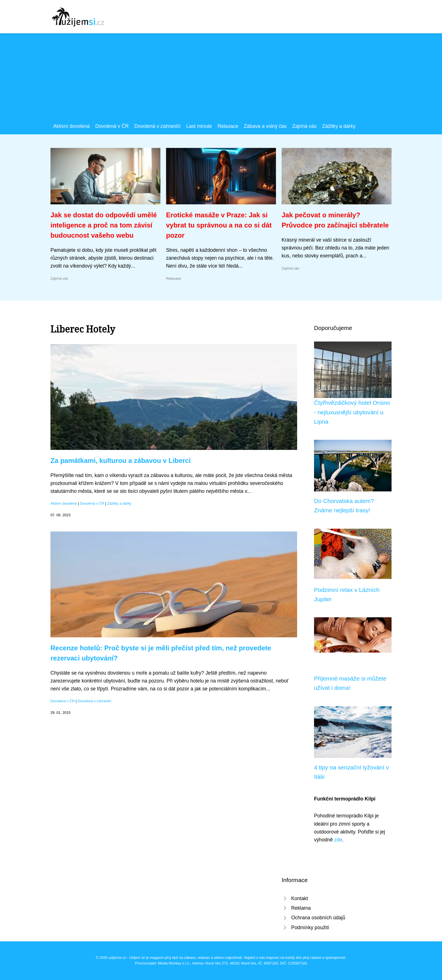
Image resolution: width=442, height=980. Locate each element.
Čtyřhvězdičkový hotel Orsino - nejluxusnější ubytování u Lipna (352, 412)
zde (338, 840)
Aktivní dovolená (71, 126)
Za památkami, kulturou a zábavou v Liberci (121, 461)
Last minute (199, 126)
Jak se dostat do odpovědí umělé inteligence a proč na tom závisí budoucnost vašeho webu (104, 225)
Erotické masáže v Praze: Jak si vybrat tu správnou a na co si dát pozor (219, 225)
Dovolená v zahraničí (157, 126)
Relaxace (228, 126)
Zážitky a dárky (339, 126)
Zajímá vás (304, 126)
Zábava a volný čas (265, 126)
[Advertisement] (221, 80)
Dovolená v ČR (112, 126)
